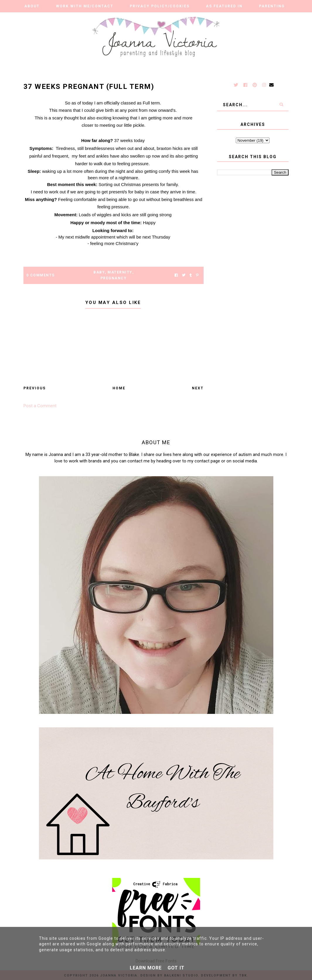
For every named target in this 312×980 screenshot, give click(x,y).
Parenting (272, 6)
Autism (93, 18)
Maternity (120, 272)
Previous (35, 388)
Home (119, 388)
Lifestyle (56, 18)
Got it (176, 968)
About (32, 6)
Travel (220, 18)
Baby (99, 272)
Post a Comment (40, 406)
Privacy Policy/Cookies (160, 6)
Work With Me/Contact (85, 6)
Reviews (128, 18)
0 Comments (41, 275)
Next (198, 388)
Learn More (146, 968)
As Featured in (224, 6)
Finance (255, 18)
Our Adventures (175, 18)
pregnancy (114, 278)
